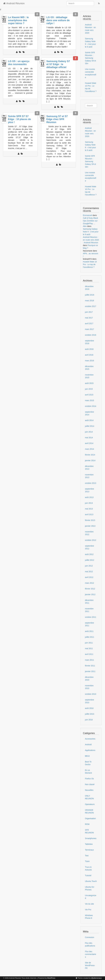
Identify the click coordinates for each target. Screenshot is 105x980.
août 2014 (89, 420)
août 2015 (89, 383)
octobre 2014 (91, 406)
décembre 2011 (89, 602)
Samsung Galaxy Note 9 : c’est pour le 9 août (91, 43)
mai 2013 (89, 509)
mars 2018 (90, 301)
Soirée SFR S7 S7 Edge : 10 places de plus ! (19, 119)
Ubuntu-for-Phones (90, 888)
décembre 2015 (89, 368)
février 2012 (90, 589)
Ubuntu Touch (91, 881)
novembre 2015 (89, 376)
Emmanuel (88, 215)
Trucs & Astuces (88, 868)
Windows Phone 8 (89, 917)
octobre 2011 (91, 617)
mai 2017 (89, 318)
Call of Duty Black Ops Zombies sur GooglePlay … (91, 221)
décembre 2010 (89, 678)
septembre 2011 (90, 624)
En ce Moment (89, 772)
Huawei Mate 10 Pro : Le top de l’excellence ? (91, 87)
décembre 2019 (89, 288)
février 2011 (90, 666)
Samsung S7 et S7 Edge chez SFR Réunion (57, 119)
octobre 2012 (91, 540)
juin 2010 (89, 720)
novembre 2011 (89, 610)
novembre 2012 (89, 533)
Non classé (90, 784)
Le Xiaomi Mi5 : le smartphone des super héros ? (18, 20)
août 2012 (89, 554)
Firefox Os (89, 779)
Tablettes (89, 844)
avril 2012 (89, 577)
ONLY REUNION (89, 797)
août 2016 (89, 349)
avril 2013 (89, 514)
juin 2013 (89, 503)
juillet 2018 (90, 295)
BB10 (87, 756)
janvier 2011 (90, 671)
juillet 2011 (90, 637)
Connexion (90, 937)
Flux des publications (90, 944)
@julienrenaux (96, 978)
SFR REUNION (89, 831)
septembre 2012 (90, 547)
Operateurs (90, 804)
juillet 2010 (90, 714)
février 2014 (90, 455)
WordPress (51, 978)
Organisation (90, 818)
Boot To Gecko (88, 763)
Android (88, 745)
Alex (85, 226)
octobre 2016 (91, 335)
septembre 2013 (90, 490)
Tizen (87, 861)
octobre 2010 (91, 694)
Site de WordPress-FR (90, 965)
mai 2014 (89, 438)
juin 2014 (89, 432)
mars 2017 (90, 329)
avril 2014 (89, 443)
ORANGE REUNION (89, 811)
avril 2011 (89, 654)
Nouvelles (89, 790)
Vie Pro (88, 910)
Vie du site (89, 904)
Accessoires (90, 739)
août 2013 (89, 497)
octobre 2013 (91, 483)
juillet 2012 (90, 560)
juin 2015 (89, 389)
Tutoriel (88, 875)
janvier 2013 (90, 526)
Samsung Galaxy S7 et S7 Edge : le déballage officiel (58, 64)
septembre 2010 (90, 701)
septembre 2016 (90, 342)
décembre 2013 (89, 468)
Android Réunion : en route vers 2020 (90, 29)
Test (87, 856)
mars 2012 (90, 583)
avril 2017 (89, 323)
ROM (87, 824)
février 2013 (90, 520)
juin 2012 (89, 566)
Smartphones (91, 838)
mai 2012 (89, 572)
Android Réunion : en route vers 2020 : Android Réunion (91, 240)
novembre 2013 (89, 476)
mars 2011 (90, 660)
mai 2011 (89, 648)
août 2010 (89, 708)
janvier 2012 (90, 594)
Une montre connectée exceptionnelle (91, 73)
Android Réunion (14, 3)
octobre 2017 (91, 306)
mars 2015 (90, 400)
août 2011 (89, 631)
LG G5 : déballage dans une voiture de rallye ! (58, 20)
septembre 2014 (90, 413)
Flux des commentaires (91, 954)
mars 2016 (90, 361)
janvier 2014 (90, 460)
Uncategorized (91, 897)
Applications (90, 750)
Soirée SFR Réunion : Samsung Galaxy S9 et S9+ (91, 58)
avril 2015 (89, 395)
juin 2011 (89, 643)
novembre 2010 (89, 687)
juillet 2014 (90, 426)
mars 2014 (90, 449)
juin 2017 (89, 312)
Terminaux (89, 850)
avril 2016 (89, 355)
